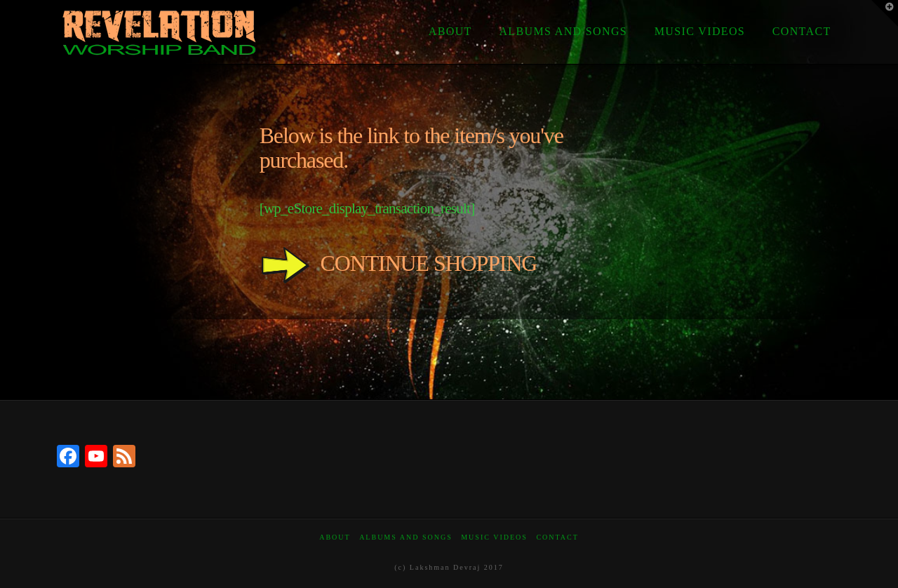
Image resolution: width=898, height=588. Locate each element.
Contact (557, 537)
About (335, 537)
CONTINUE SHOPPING (398, 263)
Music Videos (494, 537)
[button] (885, 13)
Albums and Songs (406, 537)
